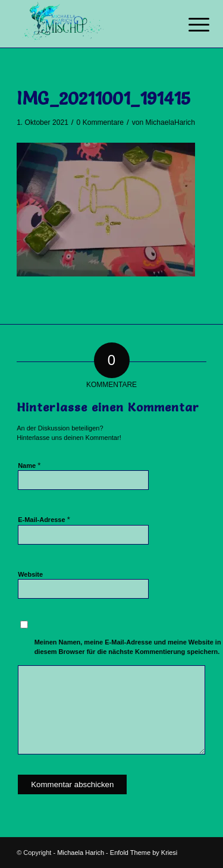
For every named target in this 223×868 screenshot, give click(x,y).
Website (30, 574)
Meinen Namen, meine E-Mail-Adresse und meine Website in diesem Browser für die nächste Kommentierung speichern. (128, 647)
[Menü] (190, 25)
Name (29, 465)
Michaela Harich (81, 853)
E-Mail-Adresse (44, 519)
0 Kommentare (100, 122)
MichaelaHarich (170, 122)
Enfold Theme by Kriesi (144, 853)
